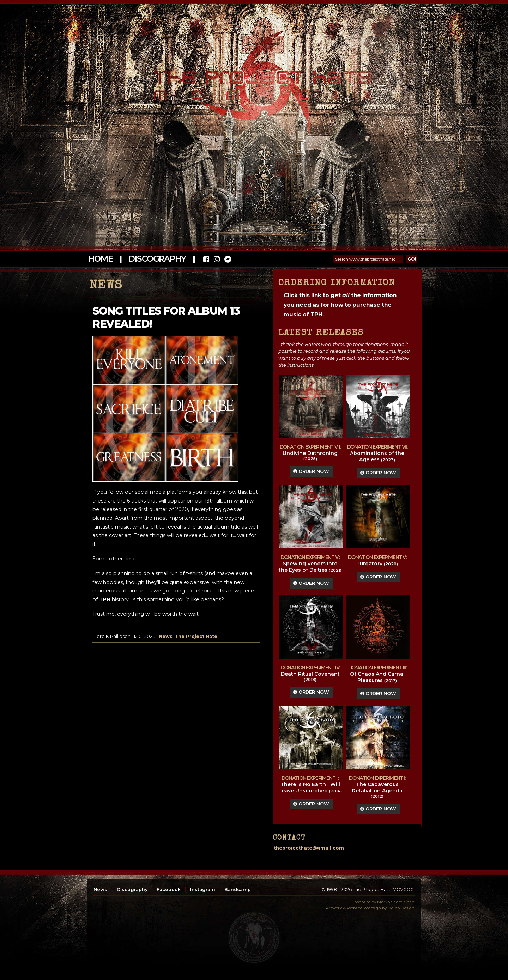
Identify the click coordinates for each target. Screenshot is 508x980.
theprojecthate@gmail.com (309, 848)
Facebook (169, 890)
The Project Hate (196, 636)
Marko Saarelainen (396, 902)
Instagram (203, 890)
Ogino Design (401, 908)
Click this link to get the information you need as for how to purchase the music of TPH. (340, 305)
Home (100, 259)
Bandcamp (238, 890)
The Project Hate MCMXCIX (253, 81)
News (166, 636)
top (254, 938)
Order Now (311, 471)
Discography (157, 259)
